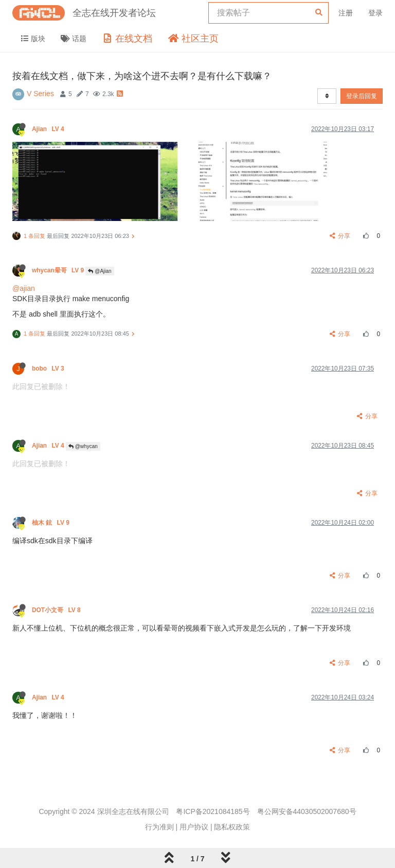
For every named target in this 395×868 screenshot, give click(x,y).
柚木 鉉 (51, 523)
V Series (40, 94)
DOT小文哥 (57, 610)
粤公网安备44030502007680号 (307, 811)
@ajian (24, 288)
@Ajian (100, 271)
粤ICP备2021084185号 (213, 811)
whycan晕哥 (59, 270)
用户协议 (194, 827)
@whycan (83, 446)
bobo (49, 368)
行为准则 (159, 827)
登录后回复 (362, 96)
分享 (340, 236)
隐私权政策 (232, 827)
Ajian (49, 129)
